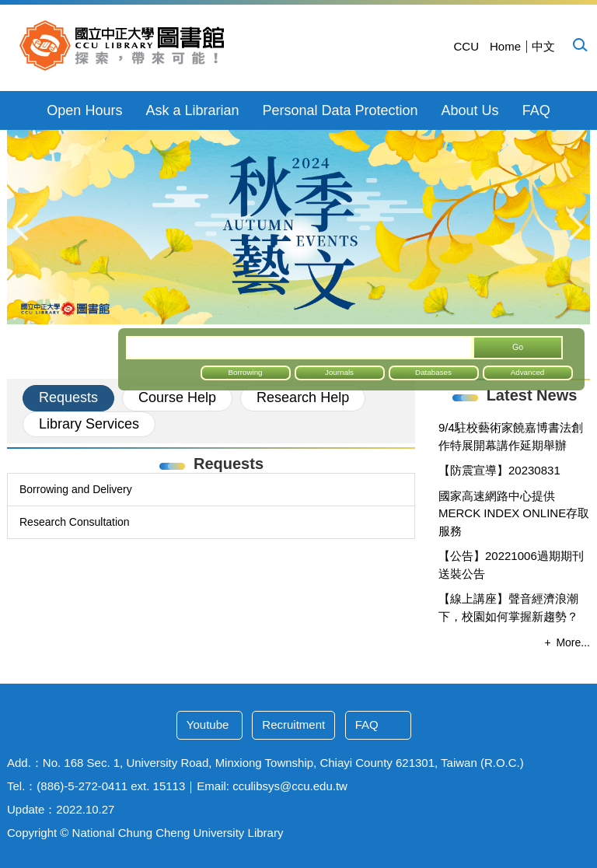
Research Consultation (75, 522)
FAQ (536, 110)
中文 (543, 46)
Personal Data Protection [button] (340, 110)
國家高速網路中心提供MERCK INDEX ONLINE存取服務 (514, 513)
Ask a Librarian (192, 110)
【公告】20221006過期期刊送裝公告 (511, 565)
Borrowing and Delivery (76, 489)
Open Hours (84, 110)
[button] (579, 44)
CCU (466, 46)
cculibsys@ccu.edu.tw (290, 786)
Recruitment (293, 724)
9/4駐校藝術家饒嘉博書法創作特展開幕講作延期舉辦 (511, 436)
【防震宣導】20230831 (499, 470)
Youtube (208, 724)
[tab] (68, 398)
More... (573, 642)
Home (505, 46)
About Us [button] (470, 110)
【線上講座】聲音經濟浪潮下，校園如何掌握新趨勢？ (508, 607)
